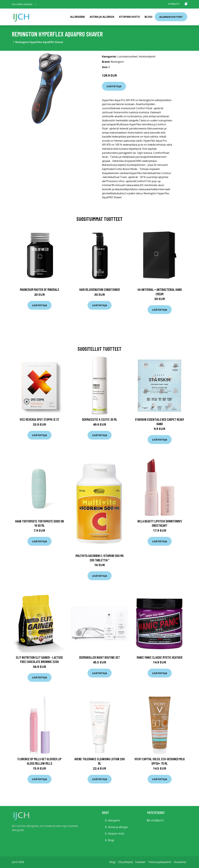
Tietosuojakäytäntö (160, 862)
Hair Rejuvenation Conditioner (100, 289)
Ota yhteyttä (125, 862)
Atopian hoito (129, 17)
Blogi (148, 17)
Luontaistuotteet (127, 56)
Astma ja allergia (102, 17)
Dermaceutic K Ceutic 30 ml (100, 419)
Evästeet (140, 862)
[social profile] (35, 4)
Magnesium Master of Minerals (39, 289)
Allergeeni (78, 17)
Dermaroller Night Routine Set (99, 657)
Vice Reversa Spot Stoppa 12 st (39, 419)
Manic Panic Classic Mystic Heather (160, 657)
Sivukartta (180, 862)
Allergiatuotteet (171, 17)
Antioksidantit (147, 56)
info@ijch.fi (174, 4)
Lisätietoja (114, 86)
